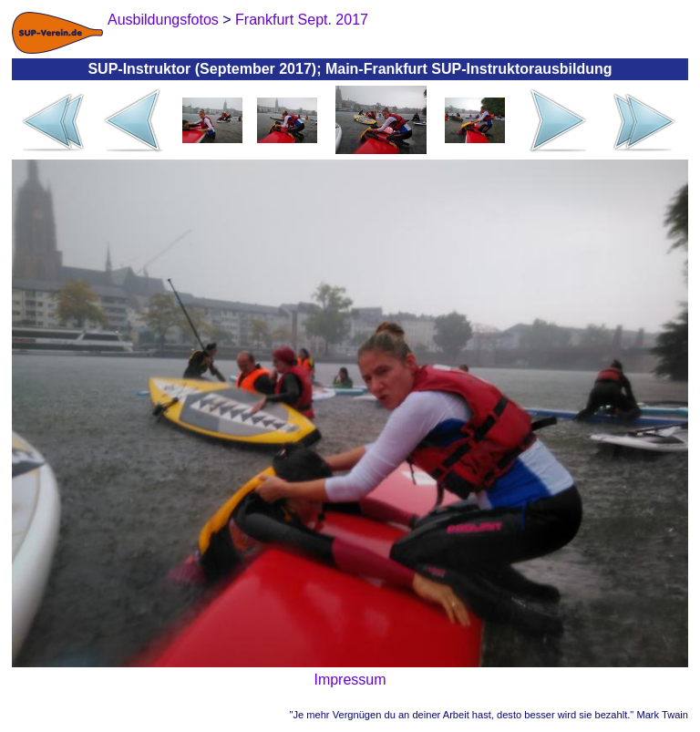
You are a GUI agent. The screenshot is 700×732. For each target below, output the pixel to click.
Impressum (350, 680)
